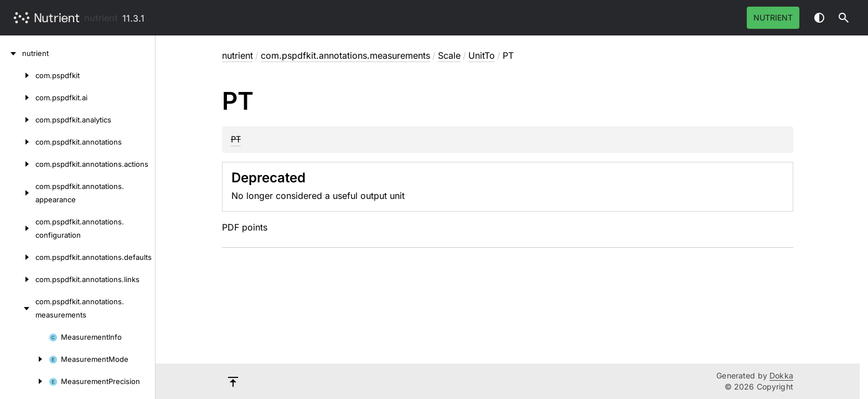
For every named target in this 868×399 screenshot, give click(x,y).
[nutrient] (11, 53)
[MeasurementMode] (24, 359)
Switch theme (819, 18)
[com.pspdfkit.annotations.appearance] (18, 193)
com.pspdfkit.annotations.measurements (345, 55)
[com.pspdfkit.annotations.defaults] (18, 257)
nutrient (101, 18)
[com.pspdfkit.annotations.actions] (18, 164)
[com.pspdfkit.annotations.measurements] (18, 308)
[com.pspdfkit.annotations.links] (18, 279)
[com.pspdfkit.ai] (18, 98)
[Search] (844, 18)
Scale (449, 55)
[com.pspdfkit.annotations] (18, 142)
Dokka (781, 375)
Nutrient (773, 17)
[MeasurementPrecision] (24, 381)
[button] (844, 18)
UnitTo (482, 55)
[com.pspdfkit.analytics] (18, 120)
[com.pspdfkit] (18, 75)
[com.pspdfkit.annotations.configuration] (18, 228)
